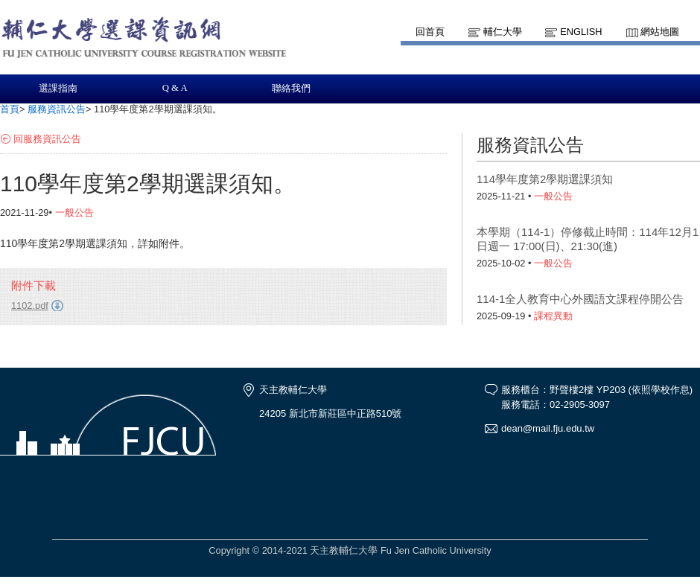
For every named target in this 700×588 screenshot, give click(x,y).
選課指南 (58, 89)
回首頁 (430, 32)
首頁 (10, 109)
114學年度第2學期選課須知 (545, 179)
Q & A (175, 88)
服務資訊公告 (57, 109)
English (581, 32)
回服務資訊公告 (47, 139)
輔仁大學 (503, 32)
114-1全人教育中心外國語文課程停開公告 (580, 299)
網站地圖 (660, 32)
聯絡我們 (291, 89)
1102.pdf (30, 306)
